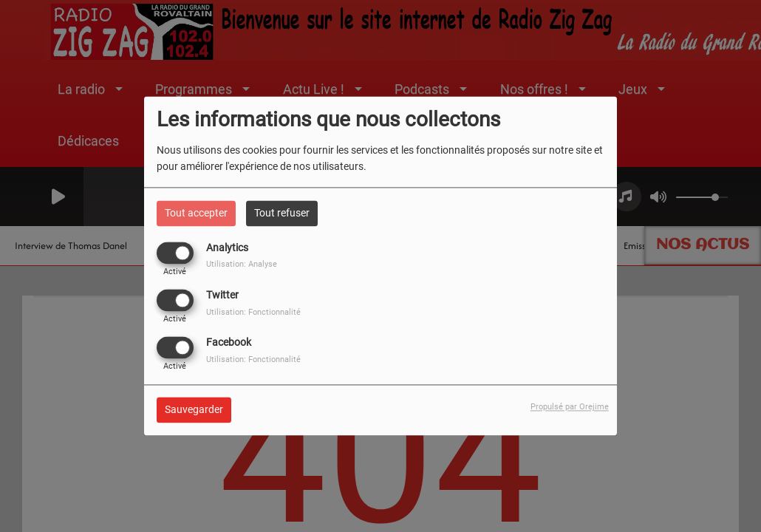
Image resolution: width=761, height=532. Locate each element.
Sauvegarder (194, 410)
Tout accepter (196, 213)
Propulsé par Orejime (570, 407)
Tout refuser (282, 213)
